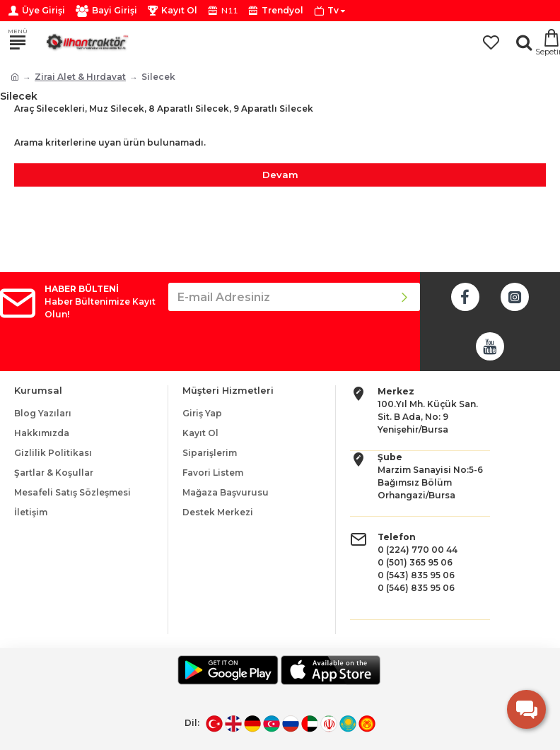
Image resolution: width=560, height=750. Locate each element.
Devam (280, 175)
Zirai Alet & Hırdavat (80, 77)
